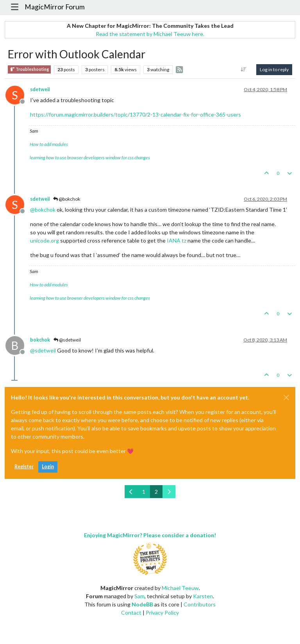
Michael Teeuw (180, 588)
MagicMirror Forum (55, 7)
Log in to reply (274, 69)
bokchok (40, 340)
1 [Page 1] (144, 492)
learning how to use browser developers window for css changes (90, 157)
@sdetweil (67, 340)
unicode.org (45, 240)
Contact (131, 613)
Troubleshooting (29, 69)
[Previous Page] (131, 492)
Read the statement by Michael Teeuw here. (150, 34)
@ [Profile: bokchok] (43, 210)
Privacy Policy (162, 613)
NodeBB (142, 604)
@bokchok (67, 199)
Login (48, 467)
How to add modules (49, 144)
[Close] (286, 398)
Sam (139, 596)
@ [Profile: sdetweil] (43, 350)
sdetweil (40, 89)
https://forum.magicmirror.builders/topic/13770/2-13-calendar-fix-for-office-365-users (136, 114)
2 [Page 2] (156, 492)
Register (24, 467)
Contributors (200, 604)
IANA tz (177, 240)
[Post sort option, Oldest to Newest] (244, 70)
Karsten (203, 596)
